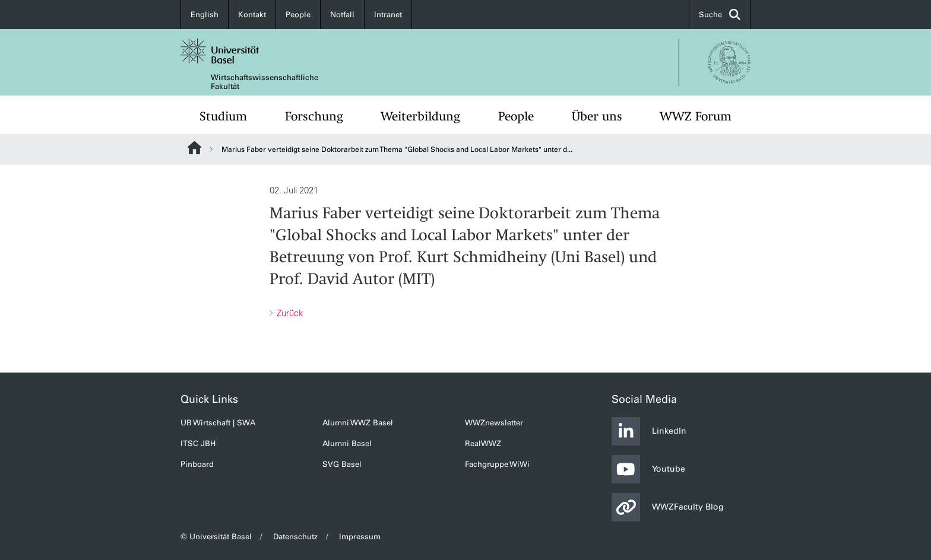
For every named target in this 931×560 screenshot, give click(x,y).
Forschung (314, 116)
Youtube (648, 469)
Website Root (194, 148)
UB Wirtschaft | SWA (218, 423)
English (205, 15)
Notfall (342, 15)
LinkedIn (649, 431)
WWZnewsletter (494, 423)
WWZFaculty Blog (668, 507)
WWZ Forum (696, 116)
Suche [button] (720, 15)
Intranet (388, 15)
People (298, 15)
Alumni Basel (347, 443)
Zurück (289, 313)
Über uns (597, 116)
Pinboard (197, 464)
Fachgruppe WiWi (497, 464)
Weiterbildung (420, 116)
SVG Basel (342, 464)
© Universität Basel (216, 537)
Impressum (360, 537)
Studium (223, 116)
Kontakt (252, 15)
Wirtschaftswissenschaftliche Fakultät (265, 82)
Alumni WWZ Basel (358, 423)
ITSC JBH (198, 443)
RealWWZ (483, 443)
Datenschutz (295, 537)
